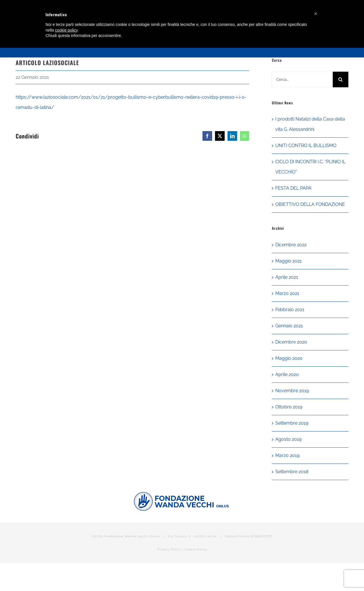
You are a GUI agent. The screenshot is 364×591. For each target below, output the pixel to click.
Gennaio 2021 (289, 326)
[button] (316, 14)
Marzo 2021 (287, 293)
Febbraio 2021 (290, 310)
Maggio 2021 (288, 261)
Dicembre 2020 (291, 342)
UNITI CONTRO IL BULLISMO (306, 145)
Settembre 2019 (292, 423)
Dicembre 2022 (291, 245)
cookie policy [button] (66, 30)
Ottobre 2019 (289, 407)
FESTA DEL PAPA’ (293, 188)
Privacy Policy (169, 549)
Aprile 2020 (287, 374)
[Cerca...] (302, 79)
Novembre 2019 (292, 391)
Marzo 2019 (287, 455)
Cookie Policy (196, 549)
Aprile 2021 (287, 277)
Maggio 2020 (289, 358)
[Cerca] (341, 79)
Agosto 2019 (288, 439)
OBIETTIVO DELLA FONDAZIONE (310, 204)
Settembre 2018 (292, 472)
